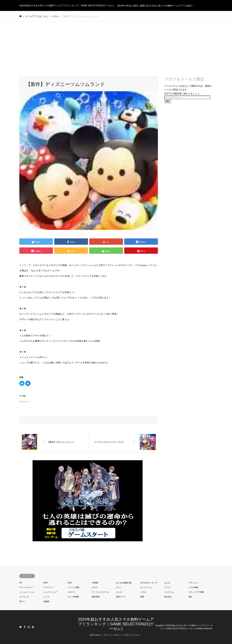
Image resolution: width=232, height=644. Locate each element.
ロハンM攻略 (73, 597)
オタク (95, 587)
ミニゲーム (169, 592)
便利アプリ (121, 597)
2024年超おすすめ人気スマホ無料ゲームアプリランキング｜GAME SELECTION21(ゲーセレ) (116, 624)
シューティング (50, 592)
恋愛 (142, 597)
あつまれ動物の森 (124, 583)
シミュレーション (27, 592)
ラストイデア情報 (196, 592)
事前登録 (96, 597)
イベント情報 (73, 587)
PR (21, 583)
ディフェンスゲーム (101, 592)
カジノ (119, 587)
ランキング (24, 597)
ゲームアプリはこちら (37, 16)
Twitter (20, 627)
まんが (167, 583)
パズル (143, 592)
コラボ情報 (193, 587)
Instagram (29, 627)
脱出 (190, 597)
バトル (119, 592)
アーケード (48, 587)
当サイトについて (133, 635)
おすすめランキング (149, 583)
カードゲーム (146, 587)
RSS (33, 627)
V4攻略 (95, 583)
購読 (168, 101)
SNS (70, 583)
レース (46, 597)
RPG (46, 583)
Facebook (25, 627)
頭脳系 (46, 601)
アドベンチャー (26, 587)
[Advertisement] (116, 46)
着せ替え (168, 597)
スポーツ (72, 592)
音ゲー (22, 601)
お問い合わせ (95, 635)
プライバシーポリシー (113, 635)
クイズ (167, 587)
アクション (193, 583)
